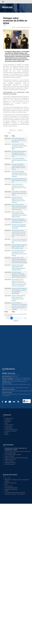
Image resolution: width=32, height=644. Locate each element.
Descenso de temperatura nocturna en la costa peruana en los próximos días (19, 221)
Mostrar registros (16, 130)
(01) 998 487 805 (26, 378)
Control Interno (8, 426)
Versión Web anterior (10, 464)
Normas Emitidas (9, 425)
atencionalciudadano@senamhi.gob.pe (17, 381)
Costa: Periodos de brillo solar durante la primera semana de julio (19, 180)
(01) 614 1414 (14, 376)
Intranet (7, 434)
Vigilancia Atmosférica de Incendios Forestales (16, 458)
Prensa (6, 433)
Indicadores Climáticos (10, 463)
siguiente (16, 321)
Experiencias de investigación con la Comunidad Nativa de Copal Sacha (19, 226)
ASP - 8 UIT (8, 478)
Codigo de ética (9, 428)
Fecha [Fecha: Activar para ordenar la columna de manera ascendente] (6, 136)
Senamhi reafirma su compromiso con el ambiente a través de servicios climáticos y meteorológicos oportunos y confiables (19, 306)
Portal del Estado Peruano (11, 488)
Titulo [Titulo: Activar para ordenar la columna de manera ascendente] (13, 136)
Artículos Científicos (10, 456)
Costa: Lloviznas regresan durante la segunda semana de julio (19, 160)
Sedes (6, 423)
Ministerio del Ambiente (11, 483)
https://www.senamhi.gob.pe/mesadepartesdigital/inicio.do (17, 391)
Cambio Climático (9, 461)
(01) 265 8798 (17, 380)
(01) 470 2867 (17, 378)
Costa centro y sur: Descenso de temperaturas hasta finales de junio (19, 193)
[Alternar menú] (3, 2)
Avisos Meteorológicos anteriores (13, 455)
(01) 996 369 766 (26, 380)
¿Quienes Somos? (9, 418)
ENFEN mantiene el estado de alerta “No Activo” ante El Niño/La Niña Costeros (19, 247)
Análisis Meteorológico (10, 453)
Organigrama (8, 420)
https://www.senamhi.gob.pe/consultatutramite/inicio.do (16, 394)
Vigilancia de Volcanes (10, 459)
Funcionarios (8, 422)
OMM (6, 485)
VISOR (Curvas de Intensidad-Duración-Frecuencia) (17, 451)
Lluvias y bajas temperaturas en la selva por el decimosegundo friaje (20, 241)
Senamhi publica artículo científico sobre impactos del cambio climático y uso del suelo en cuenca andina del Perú (19, 234)
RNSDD (7, 491)
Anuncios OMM (9, 486)
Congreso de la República (11, 489)
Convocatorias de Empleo (11, 430)
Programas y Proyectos (11, 431)
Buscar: (16, 133)
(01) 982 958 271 (6, 396)
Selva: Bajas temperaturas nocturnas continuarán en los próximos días (19, 140)
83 (25, 318)
